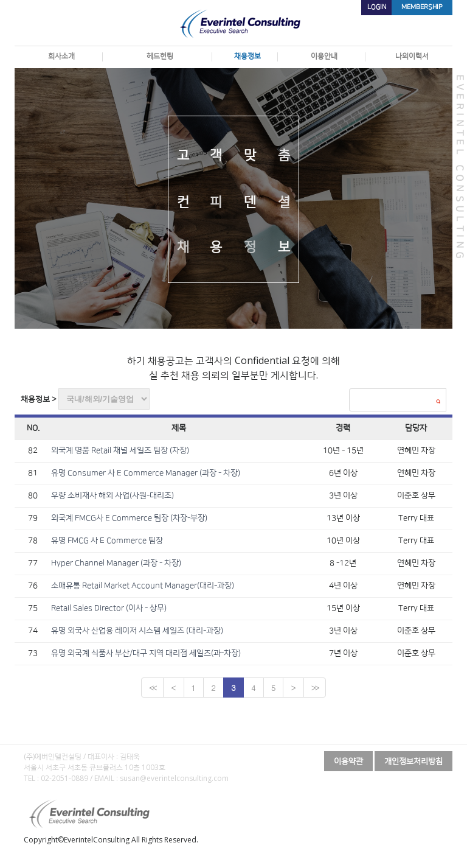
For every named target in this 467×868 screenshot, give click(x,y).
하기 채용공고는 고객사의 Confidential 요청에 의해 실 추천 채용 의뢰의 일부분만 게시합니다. (233, 368)
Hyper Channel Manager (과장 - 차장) (116, 563)
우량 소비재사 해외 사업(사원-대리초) (112, 495)
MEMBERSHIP (422, 7)
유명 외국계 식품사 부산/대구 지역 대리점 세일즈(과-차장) (146, 653)
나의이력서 (409, 56)
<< (152, 688)
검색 (438, 401)
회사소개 (58, 56)
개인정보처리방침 (413, 761)
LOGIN (377, 7)
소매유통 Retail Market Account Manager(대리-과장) (143, 586)
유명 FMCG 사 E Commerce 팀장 (107, 541)
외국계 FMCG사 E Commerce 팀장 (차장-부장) (129, 518)
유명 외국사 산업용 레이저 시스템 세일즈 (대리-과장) (137, 631)
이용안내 (321, 56)
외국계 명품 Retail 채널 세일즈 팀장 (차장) (120, 450)
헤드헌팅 (157, 56)
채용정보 (244, 56)
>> (315, 688)
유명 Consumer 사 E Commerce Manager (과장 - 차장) (146, 473)
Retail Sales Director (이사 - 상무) (109, 608)
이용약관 (348, 761)
